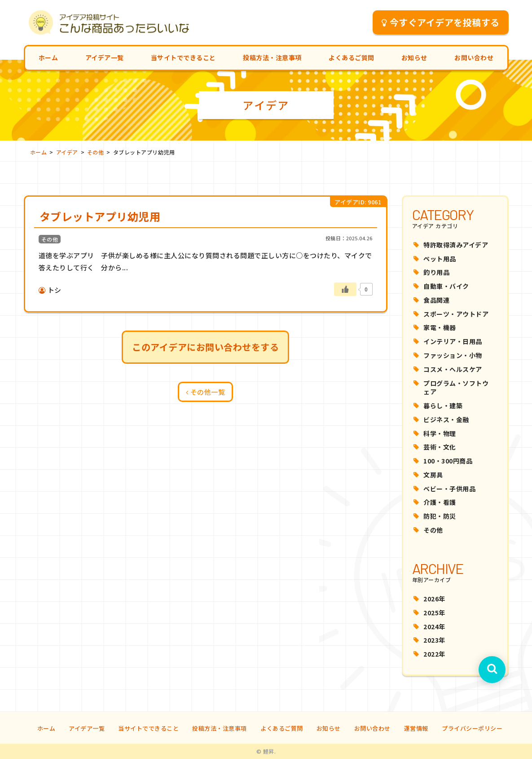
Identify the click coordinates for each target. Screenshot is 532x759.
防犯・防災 (440, 516)
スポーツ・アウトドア (456, 314)
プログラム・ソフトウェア (456, 388)
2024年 (434, 627)
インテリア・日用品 (453, 341)
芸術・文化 (440, 447)
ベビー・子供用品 (449, 489)
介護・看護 (440, 502)
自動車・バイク (446, 286)
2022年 (434, 654)
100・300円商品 (448, 461)
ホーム (48, 57)
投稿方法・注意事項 (272, 57)
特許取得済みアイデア (456, 245)
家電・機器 (440, 327)
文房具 (433, 475)
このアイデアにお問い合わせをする (205, 347)
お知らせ (414, 57)
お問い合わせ (474, 57)
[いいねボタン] (345, 289)
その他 (433, 530)
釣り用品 (436, 272)
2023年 (434, 640)
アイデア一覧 (105, 57)
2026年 (434, 599)
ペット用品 (440, 259)
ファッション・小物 (453, 355)
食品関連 (436, 300)
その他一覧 (206, 392)
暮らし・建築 (443, 406)
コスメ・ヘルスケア (453, 369)
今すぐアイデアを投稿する (441, 22)
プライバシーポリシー (472, 728)
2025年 (434, 613)
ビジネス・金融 (446, 419)
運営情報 (416, 728)
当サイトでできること (183, 57)
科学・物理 (440, 433)
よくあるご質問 (352, 57)
